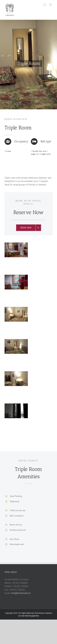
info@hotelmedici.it (21, 593)
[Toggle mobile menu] (51, 5)
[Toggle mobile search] (45, 5)
